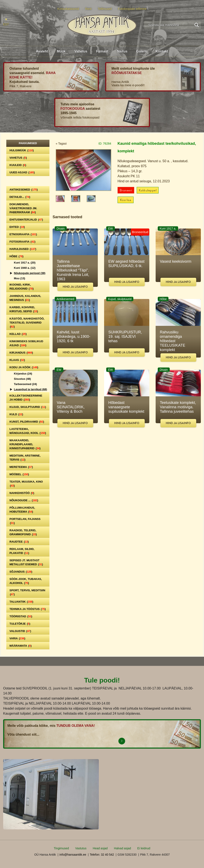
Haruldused (23, 249)
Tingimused (61, 848)
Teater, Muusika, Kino (26, 484)
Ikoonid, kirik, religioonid (22, 287)
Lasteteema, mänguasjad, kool (28, 431)
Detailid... (20, 197)
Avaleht (42, 51)
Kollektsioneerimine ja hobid (26, 398)
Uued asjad (22, 172)
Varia (17, 638)
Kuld (16, 414)
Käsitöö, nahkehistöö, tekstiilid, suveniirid (27, 323)
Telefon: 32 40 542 (102, 855)
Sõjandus (21, 572)
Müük (61, 51)
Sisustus (22, 379)
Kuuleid (18, 165)
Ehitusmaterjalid (26, 220)
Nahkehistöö (22, 493)
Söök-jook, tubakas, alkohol (26, 581)
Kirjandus (21, 353)
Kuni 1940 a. (25, 268)
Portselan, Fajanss (25, 521)
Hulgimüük (22, 150)
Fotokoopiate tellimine (132, 9)
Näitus (122, 51)
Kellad (18, 334)
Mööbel (19, 474)
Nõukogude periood (30, 273)
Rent (88, 9)
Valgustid (20, 631)
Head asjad (100, 848)
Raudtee (19, 542)
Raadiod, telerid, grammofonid (23, 532)
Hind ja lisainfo (75, 287)
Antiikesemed (24, 190)
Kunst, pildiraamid (27, 422)
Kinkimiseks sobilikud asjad (26, 343)
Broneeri (126, 190)
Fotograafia (22, 242)
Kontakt (162, 51)
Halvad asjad (123, 848)
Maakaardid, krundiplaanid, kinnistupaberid (25, 444)
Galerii (142, 51)
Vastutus (81, 848)
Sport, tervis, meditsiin (27, 592)
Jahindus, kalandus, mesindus (25, 298)
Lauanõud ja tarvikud (30, 389)
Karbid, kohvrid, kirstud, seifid (24, 309)
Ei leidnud (144, 848)
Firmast (102, 51)
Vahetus (81, 51)
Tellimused (105, 9)
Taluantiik (21, 602)
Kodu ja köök (24, 367)
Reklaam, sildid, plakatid (22, 551)
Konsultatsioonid (68, 9)
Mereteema (21, 467)
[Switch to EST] (6, 22)
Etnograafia (23, 234)
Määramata (21, 646)
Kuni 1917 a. (25, 263)
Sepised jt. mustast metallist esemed (26, 562)
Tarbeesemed (25, 384)
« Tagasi (61, 144)
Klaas (17, 360)
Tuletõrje (20, 624)
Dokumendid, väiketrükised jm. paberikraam (23, 208)
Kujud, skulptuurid (28, 407)
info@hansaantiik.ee (73, 855)
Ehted (17, 227)
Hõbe (16, 256)
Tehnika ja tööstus (28, 609)
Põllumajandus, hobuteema (22, 510)
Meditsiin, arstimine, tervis (25, 458)
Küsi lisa (126, 200)
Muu (19, 278)
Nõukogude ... (24, 500)
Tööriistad (21, 616)
